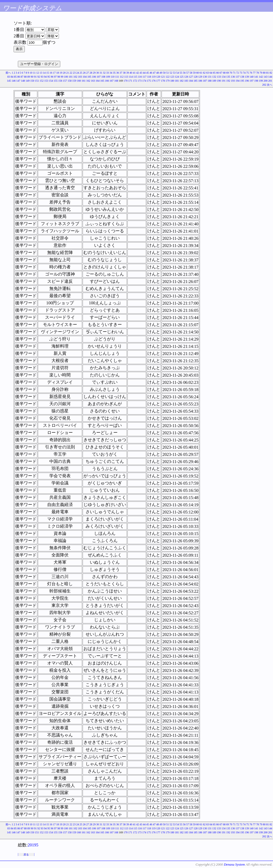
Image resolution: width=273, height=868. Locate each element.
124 (177, 77)
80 (264, 73)
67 (221, 73)
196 (247, 81)
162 (88, 81)
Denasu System (234, 864)
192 (228, 81)
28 (91, 73)
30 (98, 73)
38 (124, 73)
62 (204, 73)
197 (252, 81)
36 (118, 73)
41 (134, 73)
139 (247, 77)
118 (149, 77)
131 (210, 77)
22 (71, 73)
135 (228, 77)
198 (256, 81)
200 (266, 81)
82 (271, 73)
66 (218, 73)
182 (182, 81)
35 (114, 73)
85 (15, 77)
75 (248, 73)
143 (266, 77)
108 (103, 77)
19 (61, 73)
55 (181, 73)
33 (108, 73)
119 (154, 77)
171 (130, 81)
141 (256, 77)
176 (154, 81)
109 (108, 77)
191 (224, 81)
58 (191, 73)
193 (233, 81)
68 (224, 73)
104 (85, 77)
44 (144, 73)
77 (254, 73)
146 (14, 81)
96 (52, 77)
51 (168, 73)
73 (241, 73)
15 (48, 73)
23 (74, 73)
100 (66, 77)
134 (224, 77)
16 (51, 73)
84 (12, 77)
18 (58, 73)
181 (177, 81)
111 (117, 77)
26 (84, 73)
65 (214, 73)
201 (270, 81)
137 (238, 77)
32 (104, 73)
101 (71, 77)
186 (200, 81)
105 (89, 77)
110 (113, 77)
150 (32, 81)
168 (116, 81)
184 (191, 81)
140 (252, 77)
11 (34, 73)
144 (270, 77)
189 (214, 81)
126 (186, 77)
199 (261, 81)
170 (126, 81)
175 (149, 81)
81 (268, 73)
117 (145, 77)
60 (198, 73)
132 (214, 77)
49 (161, 73)
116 (140, 77)
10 (31, 73)
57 (188, 73)
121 (163, 77)
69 (228, 73)
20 (64, 73)
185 (196, 81)
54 (178, 73)
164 (98, 81)
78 (258, 73)
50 (164, 73)
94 (45, 77)
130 (205, 77)
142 (261, 77)
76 (251, 73)
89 (29, 77)
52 (171, 73)
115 (135, 77)
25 (81, 73)
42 (138, 73)
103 (80, 77)
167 (112, 81)
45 (148, 73)
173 (140, 81)
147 (18, 81)
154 (51, 81)
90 (32, 77)
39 (128, 73)
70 (231, 73)
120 (158, 77)
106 (94, 77)
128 (196, 77)
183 (186, 81)
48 (158, 73)
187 (205, 81)
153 (46, 81)
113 (126, 77)
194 (238, 81)
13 (41, 73)
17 (54, 73)
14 (44, 73)
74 (244, 73)
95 (49, 77)
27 (88, 73)
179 (168, 81)
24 (78, 73)
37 (121, 73)
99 (62, 77)
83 (9, 77)
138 (242, 77)
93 (42, 77)
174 (144, 81)
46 (151, 73)
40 (131, 73)
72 (238, 73)
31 (101, 73)
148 (23, 81)
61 (201, 73)
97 (55, 77)
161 (84, 81)
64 (211, 73)
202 (264, 85)
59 (194, 73)
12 (38, 73)
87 (22, 77)
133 (219, 77)
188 (210, 81)
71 (234, 73)
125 (182, 77)
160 (79, 81)
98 (59, 77)
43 (141, 73)
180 (172, 81)
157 (65, 81)
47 (154, 73)
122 (168, 77)
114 (131, 77)
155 (56, 81)
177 (158, 81)
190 (219, 81)
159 (74, 81)
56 (184, 73)
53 (174, 73)
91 (35, 77)
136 (233, 77)
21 (68, 73)
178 (163, 81)
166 (107, 81)
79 (261, 73)
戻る (26, 855)
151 (37, 81)
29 (94, 73)
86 (19, 77)
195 (242, 81)
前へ (8, 73)
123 (172, 77)
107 (99, 77)
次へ (270, 85)
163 (93, 81)
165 (102, 81)
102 (75, 77)
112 (122, 77)
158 (70, 81)
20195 (33, 845)
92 (39, 77)
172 (135, 81)
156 (60, 81)
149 (28, 81)
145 (9, 81)
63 (208, 73)
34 (111, 73)
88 (25, 77)
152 (42, 81)
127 (191, 77)
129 (200, 77)
